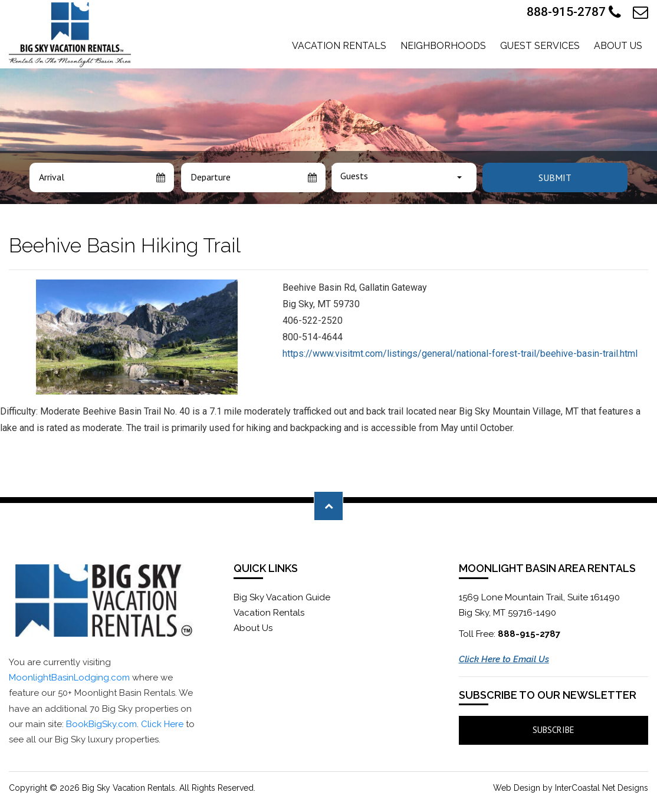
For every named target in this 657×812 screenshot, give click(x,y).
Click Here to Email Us (504, 659)
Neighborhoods (443, 46)
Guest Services (540, 46)
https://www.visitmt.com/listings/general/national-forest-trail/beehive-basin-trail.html (460, 354)
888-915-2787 (574, 12)
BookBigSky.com (101, 724)
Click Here (162, 724)
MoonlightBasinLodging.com (69, 678)
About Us (618, 46)
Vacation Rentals (339, 46)
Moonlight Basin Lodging (70, 35)
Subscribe (553, 730)
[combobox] (404, 177)
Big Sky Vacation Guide (282, 597)
